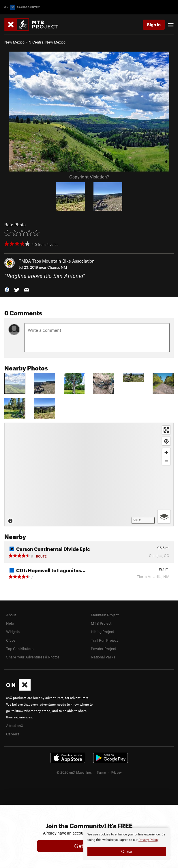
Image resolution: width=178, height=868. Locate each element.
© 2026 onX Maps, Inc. (74, 772)
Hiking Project (102, 632)
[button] (7, 289)
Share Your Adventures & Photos (33, 657)
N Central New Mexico (47, 42)
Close (127, 851)
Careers (13, 734)
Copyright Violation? (89, 177)
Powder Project (103, 649)
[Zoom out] (166, 461)
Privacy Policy (148, 840)
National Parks (103, 657)
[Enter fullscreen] (166, 430)
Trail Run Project (104, 640)
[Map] (89, 475)
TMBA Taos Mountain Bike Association (57, 261)
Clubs (11, 640)
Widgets (13, 632)
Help (10, 623)
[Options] (164, 517)
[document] (127, 844)
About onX (15, 726)
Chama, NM (57, 267)
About (11, 615)
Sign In (154, 25)
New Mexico (14, 42)
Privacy (116, 772)
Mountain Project (105, 615)
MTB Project (101, 623)
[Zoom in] (166, 452)
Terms (101, 772)
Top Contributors (20, 649)
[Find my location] (166, 441)
